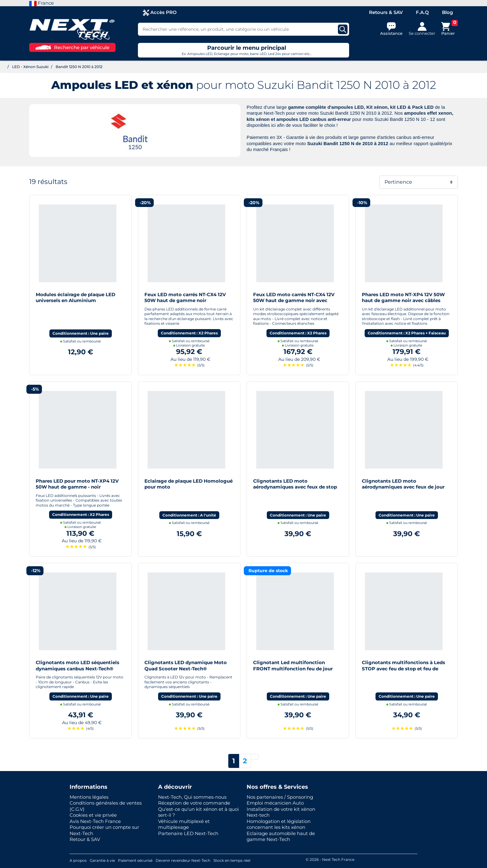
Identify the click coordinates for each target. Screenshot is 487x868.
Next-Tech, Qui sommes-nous (192, 797)
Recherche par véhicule (72, 47)
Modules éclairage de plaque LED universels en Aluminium (75, 298)
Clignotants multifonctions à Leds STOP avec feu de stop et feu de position (403, 668)
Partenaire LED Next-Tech (188, 833)
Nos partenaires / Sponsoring (280, 797)
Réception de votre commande (194, 803)
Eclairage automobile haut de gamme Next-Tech (281, 836)
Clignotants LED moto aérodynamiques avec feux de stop (295, 484)
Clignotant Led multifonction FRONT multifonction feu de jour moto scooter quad (293, 668)
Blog (447, 12)
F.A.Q (422, 12)
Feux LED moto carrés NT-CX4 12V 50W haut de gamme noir (185, 298)
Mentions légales (89, 797)
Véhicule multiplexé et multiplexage (184, 824)
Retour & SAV (85, 839)
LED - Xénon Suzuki (30, 67)
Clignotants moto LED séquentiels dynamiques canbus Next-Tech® (77, 666)
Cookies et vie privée (93, 815)
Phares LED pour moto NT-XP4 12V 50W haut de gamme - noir (77, 484)
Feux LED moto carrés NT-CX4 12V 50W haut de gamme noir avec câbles (294, 301)
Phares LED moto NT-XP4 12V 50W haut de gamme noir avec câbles (403, 298)
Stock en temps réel (232, 860)
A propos (78, 860)
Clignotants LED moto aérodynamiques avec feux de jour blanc (403, 487)
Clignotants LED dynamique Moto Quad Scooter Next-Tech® (186, 666)
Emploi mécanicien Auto (275, 803)
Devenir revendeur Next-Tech (183, 860)
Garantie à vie (102, 860)
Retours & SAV (386, 12)
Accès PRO (160, 13)
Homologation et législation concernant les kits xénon (279, 824)
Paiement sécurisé (135, 860)
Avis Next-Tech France (95, 821)
